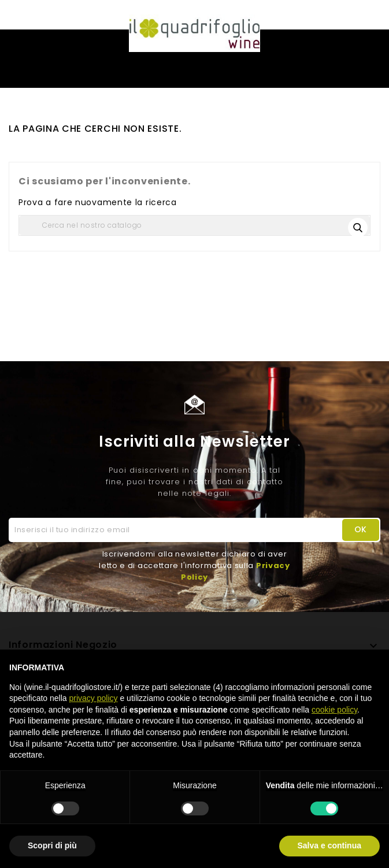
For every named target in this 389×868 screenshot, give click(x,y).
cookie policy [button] (334, 710)
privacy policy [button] (94, 698)
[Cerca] (194, 225)
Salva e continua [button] (329, 845)
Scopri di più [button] (52, 845)
